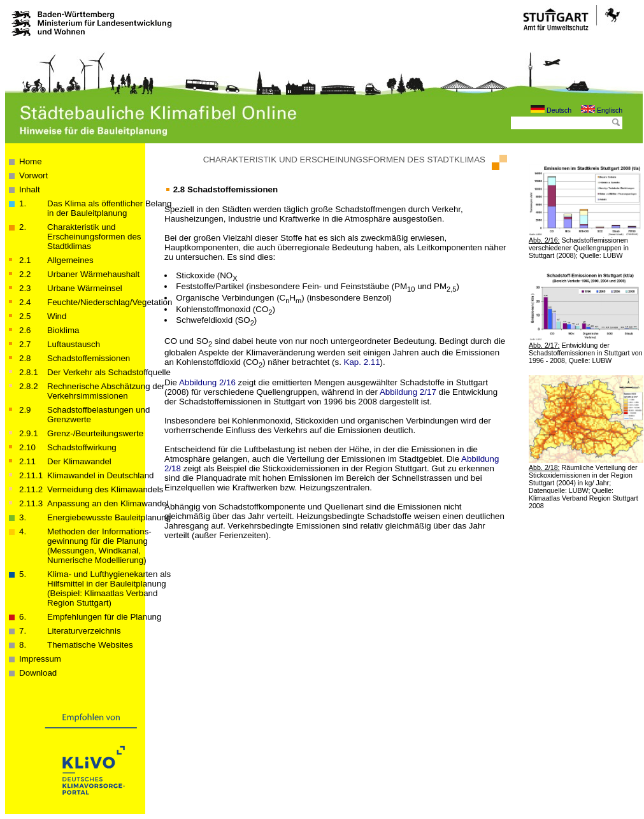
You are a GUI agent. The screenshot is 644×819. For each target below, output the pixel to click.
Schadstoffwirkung (82, 447)
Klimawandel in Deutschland (100, 475)
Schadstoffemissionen (89, 358)
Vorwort (33, 175)
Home (31, 161)
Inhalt (30, 189)
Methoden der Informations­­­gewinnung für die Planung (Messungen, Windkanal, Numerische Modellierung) (99, 546)
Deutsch (551, 110)
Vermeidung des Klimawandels (105, 489)
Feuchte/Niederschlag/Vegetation (110, 302)
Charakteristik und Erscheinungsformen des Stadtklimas (94, 237)
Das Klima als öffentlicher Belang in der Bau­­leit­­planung (109, 208)
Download (38, 673)
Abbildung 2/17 (408, 392)
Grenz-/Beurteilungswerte (95, 433)
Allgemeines (70, 260)
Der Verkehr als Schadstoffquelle (109, 372)
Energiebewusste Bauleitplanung (109, 517)
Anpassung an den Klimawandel (108, 503)
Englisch (602, 110)
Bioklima (63, 330)
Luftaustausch (74, 344)
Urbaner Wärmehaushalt (93, 274)
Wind (57, 316)
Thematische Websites (90, 645)
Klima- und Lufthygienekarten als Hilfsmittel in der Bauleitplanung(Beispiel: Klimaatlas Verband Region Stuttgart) (109, 588)
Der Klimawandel (79, 461)
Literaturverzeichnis (84, 631)
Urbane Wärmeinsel (85, 288)
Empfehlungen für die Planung (104, 617)
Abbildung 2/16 (207, 382)
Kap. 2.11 (362, 362)
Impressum (40, 659)
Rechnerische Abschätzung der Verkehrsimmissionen (106, 391)
